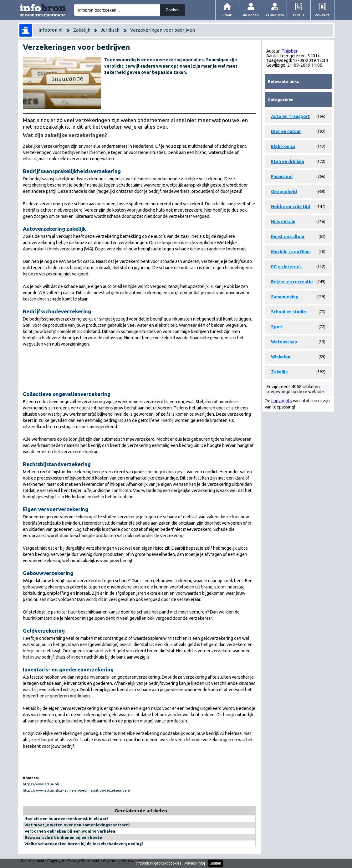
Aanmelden (275, 15)
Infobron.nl (51, 30)
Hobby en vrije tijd (291, 207)
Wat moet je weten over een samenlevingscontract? (77, 825)
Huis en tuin (283, 222)
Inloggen (251, 15)
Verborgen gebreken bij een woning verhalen (70, 831)
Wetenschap (284, 342)
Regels (298, 15)
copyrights (282, 401)
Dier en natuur (286, 131)
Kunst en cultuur (288, 237)
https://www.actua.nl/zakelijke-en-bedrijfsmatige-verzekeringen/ (77, 790)
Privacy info (194, 863)
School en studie (288, 312)
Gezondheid (284, 192)
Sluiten (215, 863)
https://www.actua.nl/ (41, 784)
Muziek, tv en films (291, 252)
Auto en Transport (290, 116)
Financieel (282, 177)
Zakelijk (82, 30)
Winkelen (281, 357)
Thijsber (290, 51)
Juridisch (110, 30)
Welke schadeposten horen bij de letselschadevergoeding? (84, 844)
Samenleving (285, 297)
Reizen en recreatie (292, 282)
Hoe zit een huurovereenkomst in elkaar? (66, 819)
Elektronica (283, 146)
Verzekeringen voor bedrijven (163, 30)
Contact (322, 15)
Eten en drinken (288, 162)
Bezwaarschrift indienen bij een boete (63, 837)
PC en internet (286, 267)
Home (227, 15)
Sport (277, 327)
